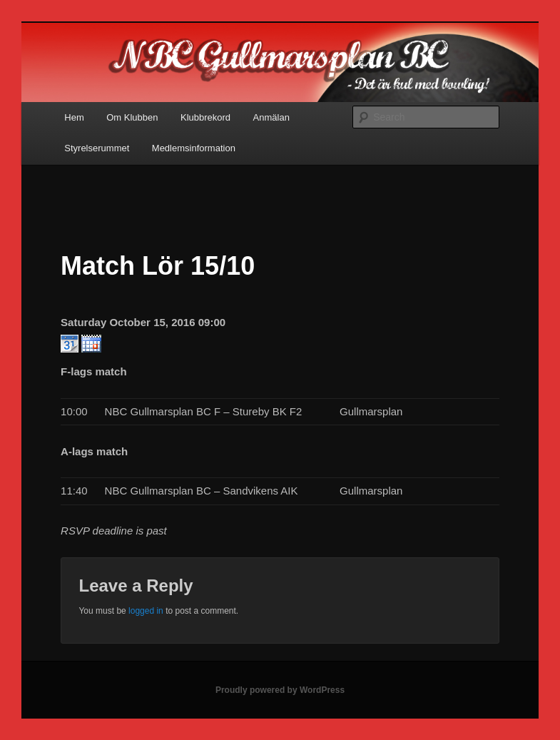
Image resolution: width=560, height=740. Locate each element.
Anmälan (271, 117)
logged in (146, 611)
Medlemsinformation (194, 148)
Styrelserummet (97, 148)
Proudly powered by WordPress (280, 690)
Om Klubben (132, 117)
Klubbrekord (205, 117)
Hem (74, 117)
